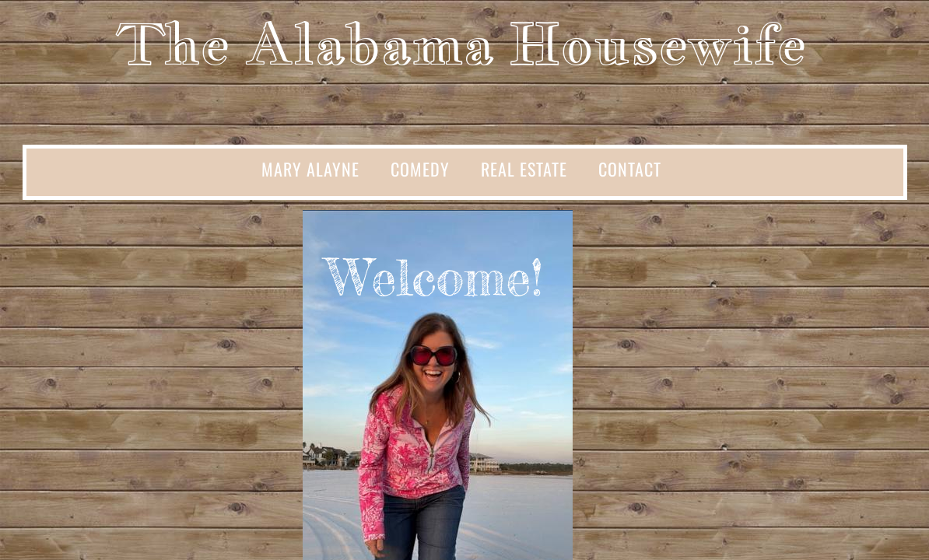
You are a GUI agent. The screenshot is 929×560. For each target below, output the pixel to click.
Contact (630, 169)
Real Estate (524, 169)
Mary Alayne (310, 169)
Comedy (420, 169)
